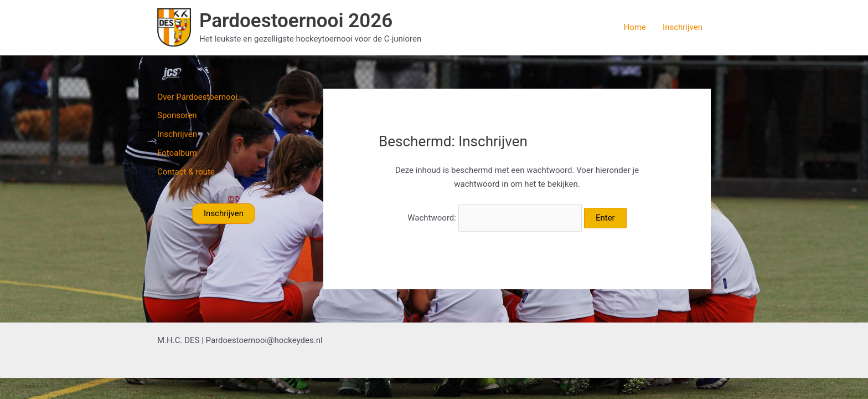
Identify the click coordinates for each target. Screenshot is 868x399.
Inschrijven (683, 27)
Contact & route (186, 172)
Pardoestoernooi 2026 (296, 21)
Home (635, 27)
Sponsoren (177, 115)
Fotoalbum (177, 153)
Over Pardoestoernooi (197, 97)
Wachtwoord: (495, 218)
